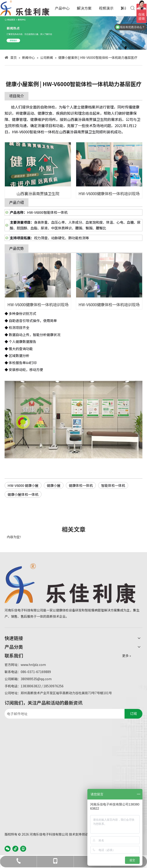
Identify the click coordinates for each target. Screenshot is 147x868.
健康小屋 (54, 485)
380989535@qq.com (36, 679)
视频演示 (106, 8)
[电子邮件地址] (63, 714)
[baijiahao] (23, 848)
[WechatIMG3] (73, 33)
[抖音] (15, 848)
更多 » (127, 656)
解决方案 (84, 8)
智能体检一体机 (113, 485)
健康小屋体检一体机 (23, 494)
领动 (85, 834)
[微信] (8, 848)
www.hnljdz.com (33, 665)
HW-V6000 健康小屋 (23, 485)
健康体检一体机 (81, 485)
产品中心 (62, 8)
